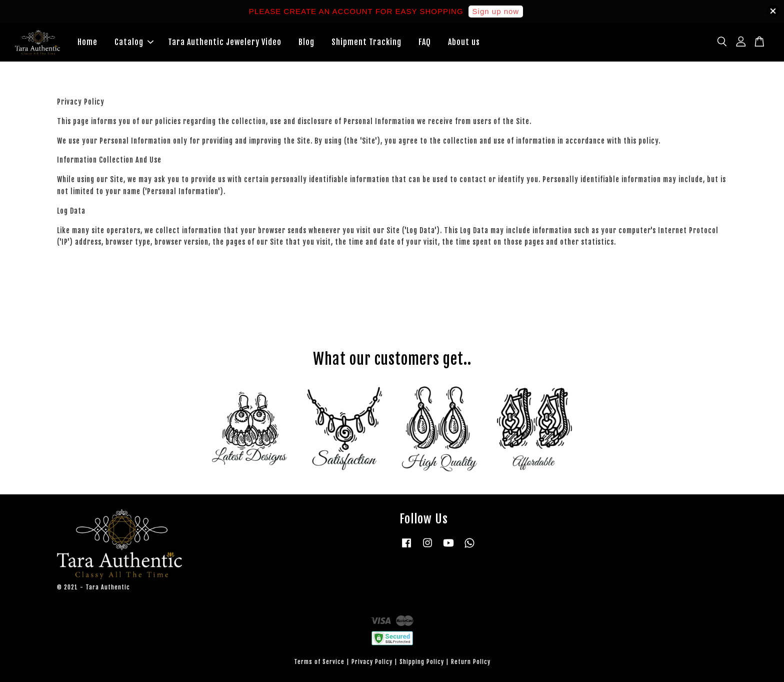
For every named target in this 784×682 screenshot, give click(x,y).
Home (87, 42)
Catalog (134, 42)
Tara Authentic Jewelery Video (225, 42)
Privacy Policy (372, 662)
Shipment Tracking (366, 42)
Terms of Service (319, 662)
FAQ (425, 42)
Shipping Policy (422, 662)
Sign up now (496, 11)
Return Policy (471, 662)
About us (464, 42)
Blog (306, 42)
